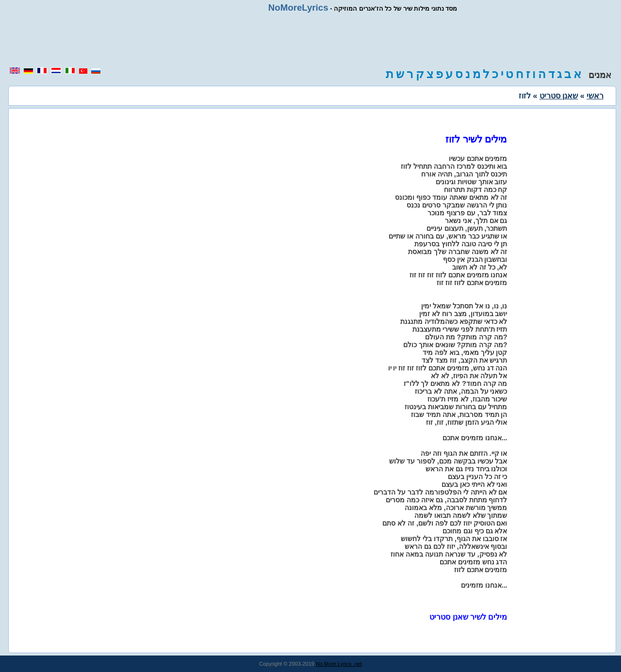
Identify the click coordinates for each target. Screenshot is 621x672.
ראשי (595, 96)
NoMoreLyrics (298, 8)
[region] (310, 40)
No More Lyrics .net (339, 664)
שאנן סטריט (559, 96)
